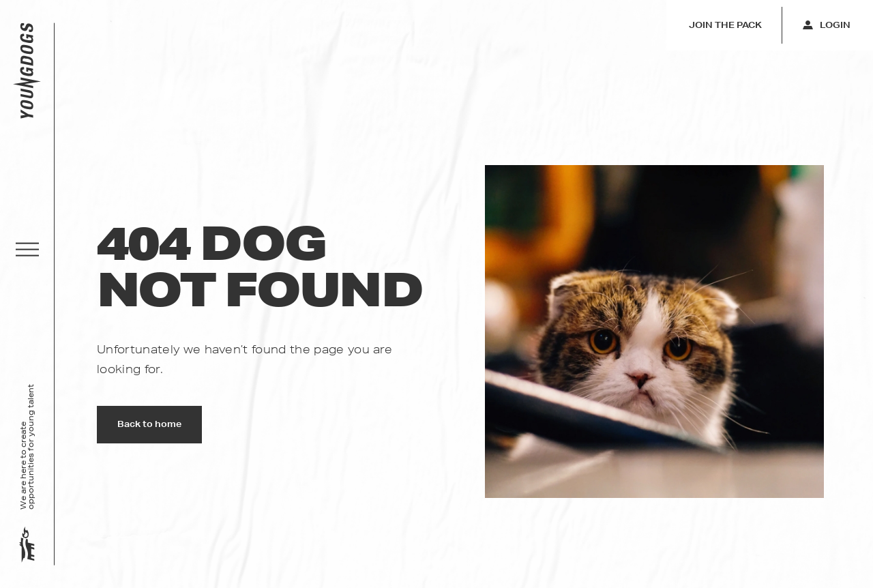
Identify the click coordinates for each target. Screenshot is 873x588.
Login (827, 25)
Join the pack (725, 25)
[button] (27, 250)
